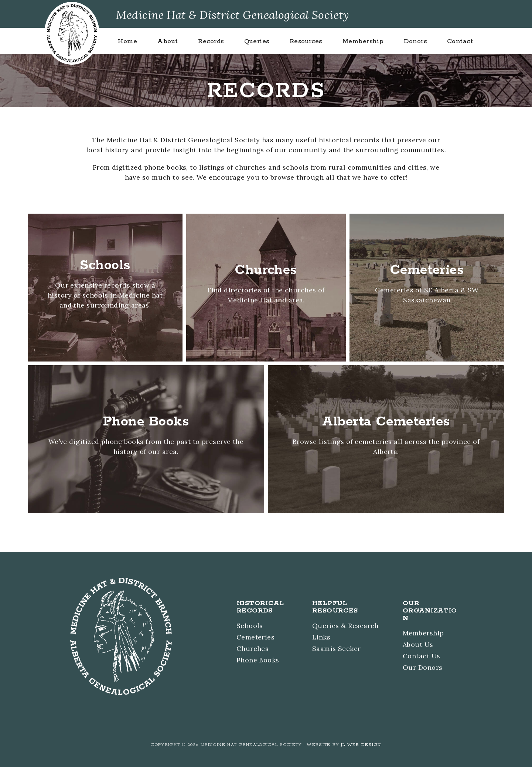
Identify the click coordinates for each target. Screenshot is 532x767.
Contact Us (422, 656)
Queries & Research (345, 626)
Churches (253, 649)
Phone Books (258, 660)
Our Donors (423, 667)
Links (321, 637)
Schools (250, 626)
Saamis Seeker (337, 649)
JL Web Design (361, 745)
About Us (418, 644)
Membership (423, 633)
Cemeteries (256, 637)
